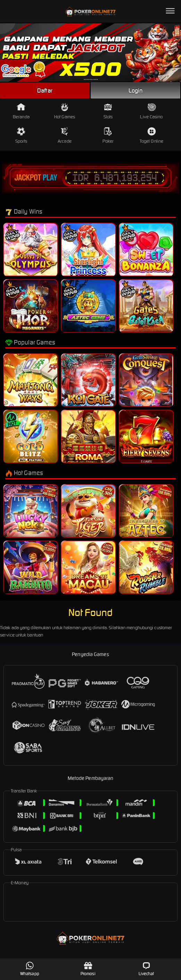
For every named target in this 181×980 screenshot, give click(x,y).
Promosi (88, 969)
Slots (108, 111)
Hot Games (65, 111)
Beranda (21, 111)
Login (135, 90)
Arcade (65, 136)
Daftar (45, 90)
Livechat (146, 969)
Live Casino (151, 111)
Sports (21, 136)
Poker (108, 136)
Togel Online (151, 136)
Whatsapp (30, 969)
